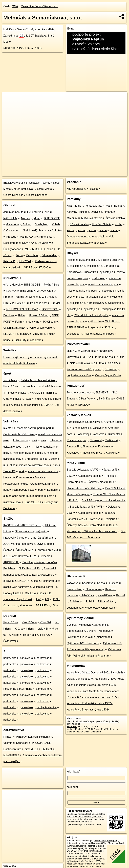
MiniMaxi (38, 334)
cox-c (50, 249)
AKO (39, 599)
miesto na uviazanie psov (18, 428)
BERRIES (42, 606)
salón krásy (55, 230)
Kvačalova (104, 446)
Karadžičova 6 (95, 303)
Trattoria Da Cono (25, 297)
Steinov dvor (74, 589)
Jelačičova (88, 595)
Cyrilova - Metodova (79, 625)
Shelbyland (42, 224)
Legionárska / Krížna (101, 328)
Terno (19, 255)
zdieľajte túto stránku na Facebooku (86, 815)
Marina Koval (28, 237)
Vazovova (99, 428)
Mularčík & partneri (44, 587)
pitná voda (27, 291)
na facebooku (90, 814)
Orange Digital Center (108, 375)
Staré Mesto (45, 189)
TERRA (24, 334)
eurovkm (8, 581)
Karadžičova (11, 622)
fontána (108, 212)
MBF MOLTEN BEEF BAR (22, 309)
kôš (36, 581)
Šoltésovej (10, 641)
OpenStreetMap (68, 173)
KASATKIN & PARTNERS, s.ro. (22, 525)
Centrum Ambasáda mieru (19, 434)
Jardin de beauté (13, 212)
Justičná (114, 583)
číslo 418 (43, 629)
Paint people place (23, 490)
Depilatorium (11, 243)
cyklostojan (76, 266)
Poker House (21, 440)
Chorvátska (108, 608)
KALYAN (12, 291)
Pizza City (20, 340)
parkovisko (10, 658)
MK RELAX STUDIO (36, 268)
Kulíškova (112, 453)
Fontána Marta (93, 206)
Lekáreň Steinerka (39, 737)
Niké (13, 465)
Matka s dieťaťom (92, 218)
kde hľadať (73, 772)
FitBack (8, 737)
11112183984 (73, 724)
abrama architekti (48, 550)
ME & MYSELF (34, 249)
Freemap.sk (86, 173)
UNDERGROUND (14, 328)
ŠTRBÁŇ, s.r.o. (25, 550)
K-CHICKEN (47, 297)
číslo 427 (45, 635)
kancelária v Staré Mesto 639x (85, 691)
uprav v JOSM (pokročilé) (107, 721)
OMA (15, 6)
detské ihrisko (30, 386)
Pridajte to (90, 864)
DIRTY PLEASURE (15, 303)
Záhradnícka (14, 36)
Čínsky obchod (12, 249)
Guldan (27, 224)
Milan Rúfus (74, 206)
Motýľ (37, 218)
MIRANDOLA (11, 755)
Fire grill (56, 303)
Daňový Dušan (12, 593)
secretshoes (84, 393)
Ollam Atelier (49, 255)
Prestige (11, 237)
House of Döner (38, 315)
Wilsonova (91, 608)
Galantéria (13, 224)
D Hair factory (87, 399)
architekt (100, 237)
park (40, 428)
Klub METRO (33, 502)
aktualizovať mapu (85, 721)
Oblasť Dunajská (13, 195)
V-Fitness (9, 393)
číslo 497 (46, 622)
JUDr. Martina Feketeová (18, 544)
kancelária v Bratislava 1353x (102, 697)
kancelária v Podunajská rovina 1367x (90, 703)
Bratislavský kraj (13, 183)
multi (38, 399)
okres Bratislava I (24, 189)
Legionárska (74, 608)
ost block (35, 340)
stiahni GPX (73, 729)
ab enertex (26, 606)
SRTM (98, 861)
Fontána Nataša (102, 224)
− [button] (8, 103)
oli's (47, 212)
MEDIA (20, 737)
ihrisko (22, 393)
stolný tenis (10, 380)
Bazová (121, 595)
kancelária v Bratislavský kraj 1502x (88, 710)
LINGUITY (24, 581)
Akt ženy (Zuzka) (77, 212)
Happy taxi (29, 635)
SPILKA (83, 405)
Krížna (7, 629)
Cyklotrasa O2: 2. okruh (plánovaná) (88, 637)
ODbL (104, 843)
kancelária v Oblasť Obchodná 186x (88, 673)
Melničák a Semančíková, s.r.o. (39, 6)
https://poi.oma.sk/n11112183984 (112, 173)
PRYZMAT (25, 261)
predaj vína (33, 322)
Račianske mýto (76, 440)
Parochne (32, 255)
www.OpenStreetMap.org (106, 841)
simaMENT (31, 749)
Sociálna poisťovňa (112, 260)
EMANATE (50, 405)
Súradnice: (10, 48)
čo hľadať (73, 787)
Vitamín (8, 743)
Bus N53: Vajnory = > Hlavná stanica (104, 500)
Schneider (22, 743)
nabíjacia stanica (46, 707)
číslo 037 (90, 363)
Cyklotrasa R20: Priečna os (83, 643)
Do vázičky (44, 243)
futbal (28, 399)
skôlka (94, 189)
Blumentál (114, 434)
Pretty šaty (46, 237)
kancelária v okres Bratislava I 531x (95, 685)
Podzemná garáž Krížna (18, 689)
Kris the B (9, 261)
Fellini (22, 315)
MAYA (40, 291)
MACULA (30, 593)
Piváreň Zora (52, 285)
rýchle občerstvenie (40, 328)
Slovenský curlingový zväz (31, 531)
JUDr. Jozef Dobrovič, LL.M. (20, 556)
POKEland (49, 322)
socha (119, 224)
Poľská (90, 601)
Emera (71, 399)
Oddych (95, 212)
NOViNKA (28, 243)
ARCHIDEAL (11, 562)
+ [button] (8, 98)
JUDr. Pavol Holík (29, 568)
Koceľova (88, 583)
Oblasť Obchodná (37, 195)
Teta (101, 363)
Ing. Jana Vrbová (43, 538)
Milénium (72, 218)
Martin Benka (114, 206)
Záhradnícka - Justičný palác (91, 315)
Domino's (9, 315)
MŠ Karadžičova (77, 189)
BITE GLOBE (52, 218)
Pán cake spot (39, 303)
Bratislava (32, 183)
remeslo (45, 556)
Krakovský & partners (16, 538)
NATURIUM (10, 218)
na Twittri (98, 817)
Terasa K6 (9, 471)
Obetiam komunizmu (79, 237)
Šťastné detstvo (115, 218)
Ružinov (45, 183)
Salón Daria (106, 399)
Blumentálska (94, 589)
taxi (57, 622)
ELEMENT (10, 334)
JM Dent (47, 749)
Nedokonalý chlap (34, 230)
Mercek (26, 218)
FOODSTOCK (50, 309)
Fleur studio (34, 212)
